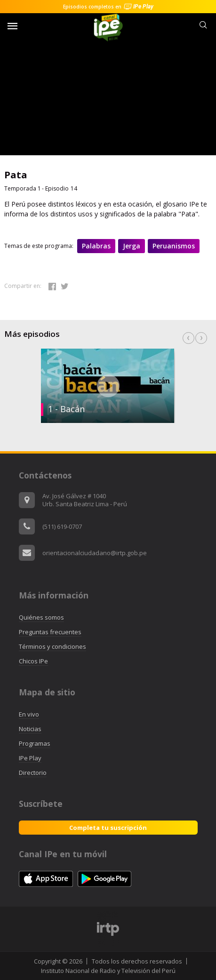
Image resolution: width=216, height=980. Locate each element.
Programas (35, 743)
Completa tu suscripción (108, 828)
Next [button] (201, 338)
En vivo (29, 714)
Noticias (30, 729)
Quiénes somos (41, 617)
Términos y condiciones (52, 646)
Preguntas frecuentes (50, 632)
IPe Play (30, 758)
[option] (108, 386)
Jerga (132, 246)
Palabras (96, 246)
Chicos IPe (33, 661)
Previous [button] (188, 338)
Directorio (33, 773)
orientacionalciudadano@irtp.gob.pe (95, 553)
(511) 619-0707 (62, 526)
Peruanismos (174, 246)
